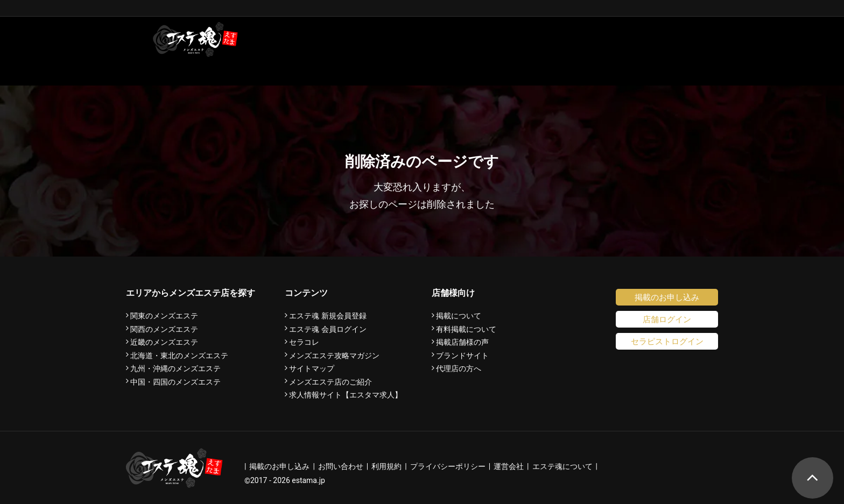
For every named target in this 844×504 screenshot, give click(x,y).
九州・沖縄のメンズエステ (175, 368)
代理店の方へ (459, 368)
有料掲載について (466, 329)
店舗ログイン (667, 319)
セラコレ (304, 342)
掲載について (459, 316)
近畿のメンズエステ (164, 342)
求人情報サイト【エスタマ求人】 (346, 395)
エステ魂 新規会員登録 (328, 316)
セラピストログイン (667, 341)
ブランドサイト (462, 356)
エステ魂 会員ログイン (328, 329)
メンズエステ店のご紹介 (330, 382)
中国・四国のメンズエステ (175, 382)
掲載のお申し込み (667, 297)
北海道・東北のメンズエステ (179, 356)
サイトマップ (312, 368)
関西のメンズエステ (164, 329)
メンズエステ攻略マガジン (334, 356)
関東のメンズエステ (164, 316)
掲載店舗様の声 (462, 342)
